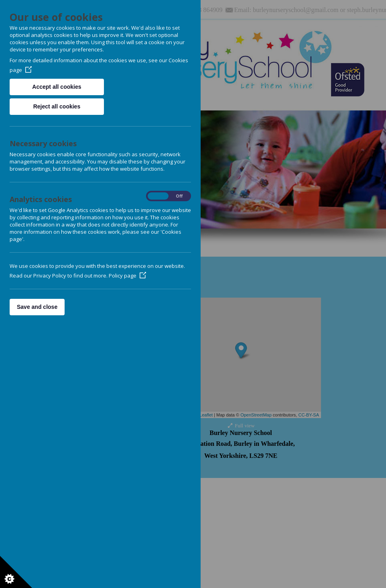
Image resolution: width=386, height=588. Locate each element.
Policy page (127, 276)
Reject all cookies (57, 106)
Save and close (37, 307)
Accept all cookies (57, 87)
